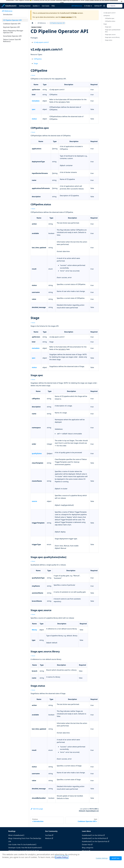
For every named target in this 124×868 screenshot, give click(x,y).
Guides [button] (35, 6)
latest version (66, 17)
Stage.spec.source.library (112, 37)
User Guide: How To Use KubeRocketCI (22, 845)
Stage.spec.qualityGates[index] (113, 31)
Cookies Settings (102, 859)
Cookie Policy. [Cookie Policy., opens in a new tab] (62, 858)
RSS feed (86, 851)
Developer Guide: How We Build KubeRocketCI (25, 848)
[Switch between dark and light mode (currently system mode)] (104, 6)
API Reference (77, 6)
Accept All (116, 859)
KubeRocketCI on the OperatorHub (96, 841)
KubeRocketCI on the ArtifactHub (95, 838)
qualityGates (37, 453)
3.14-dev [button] (87, 6)
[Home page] (32, 23)
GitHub (98, 6)
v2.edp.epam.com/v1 (41, 42)
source (34, 501)
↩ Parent (33, 75)
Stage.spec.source (110, 34)
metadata (36, 101)
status (34, 119)
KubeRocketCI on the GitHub (93, 835)
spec (34, 109)
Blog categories (88, 848)
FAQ (53, 6)
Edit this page (37, 809)
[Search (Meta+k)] (115, 6)
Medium (49, 838)
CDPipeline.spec (110, 18)
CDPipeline (38, 59)
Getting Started (25, 6)
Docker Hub (87, 845)
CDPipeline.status (110, 21)
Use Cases (46, 6)
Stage (36, 63)
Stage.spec (108, 27)
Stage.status (109, 40)
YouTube (49, 835)
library (34, 630)
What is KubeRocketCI (16, 835)
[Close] (122, 1)
